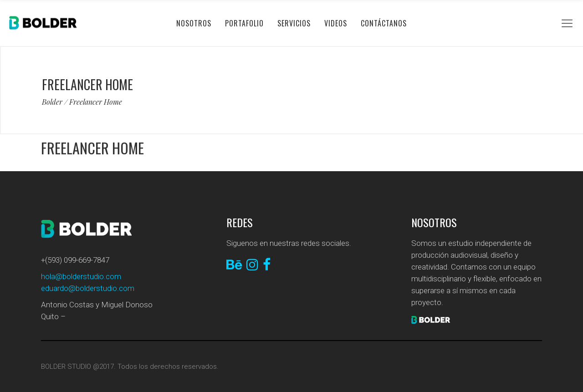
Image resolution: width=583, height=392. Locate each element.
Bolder (52, 102)
